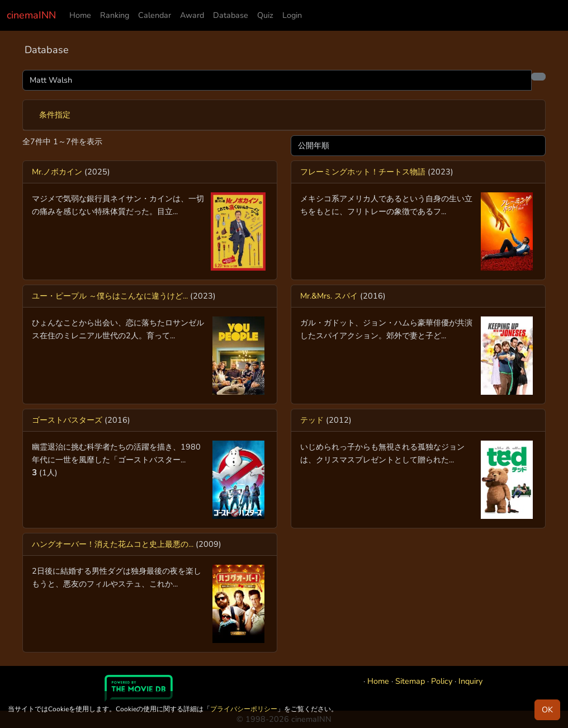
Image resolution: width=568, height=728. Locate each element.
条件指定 (55, 115)
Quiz (265, 15)
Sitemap (410, 681)
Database (231, 15)
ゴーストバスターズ (67, 420)
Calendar (155, 15)
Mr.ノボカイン (57, 172)
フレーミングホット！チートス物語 (363, 172)
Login (292, 15)
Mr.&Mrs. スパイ (329, 296)
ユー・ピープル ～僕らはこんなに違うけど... (110, 296)
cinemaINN (31, 15)
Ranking (115, 15)
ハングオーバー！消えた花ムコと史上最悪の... (113, 544)
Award (192, 15)
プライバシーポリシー (244, 709)
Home (80, 15)
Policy (442, 681)
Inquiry (470, 681)
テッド (312, 420)
